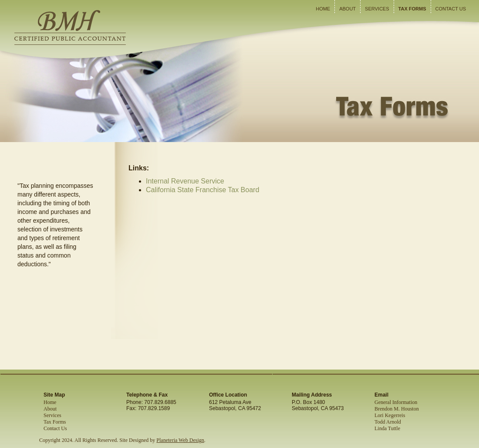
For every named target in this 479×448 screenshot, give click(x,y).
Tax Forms (412, 9)
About (347, 9)
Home (323, 9)
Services (377, 9)
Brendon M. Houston (397, 409)
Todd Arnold (388, 422)
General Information (396, 402)
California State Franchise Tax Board (202, 190)
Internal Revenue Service (185, 181)
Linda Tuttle (387, 428)
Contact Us (451, 9)
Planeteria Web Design (180, 440)
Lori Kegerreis (390, 415)
